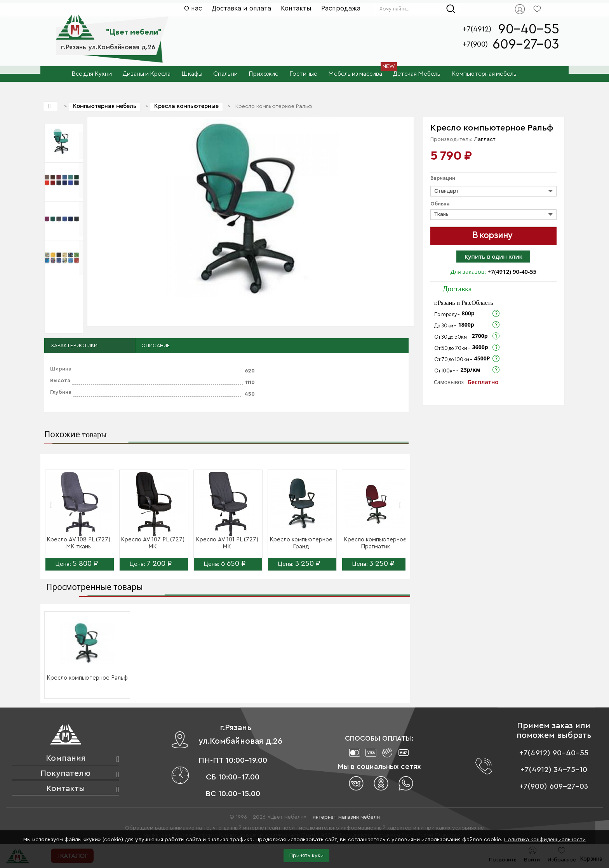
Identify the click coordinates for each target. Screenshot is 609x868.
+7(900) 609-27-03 (554, 786)
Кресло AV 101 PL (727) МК (227, 543)
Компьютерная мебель (105, 106)
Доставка (457, 289)
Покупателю (65, 773)
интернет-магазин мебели (346, 817)
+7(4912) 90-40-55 (512, 271)
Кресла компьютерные (186, 106)
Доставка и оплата (241, 8)
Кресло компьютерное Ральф (87, 678)
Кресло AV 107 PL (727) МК (153, 543)
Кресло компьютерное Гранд (301, 543)
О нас (193, 8)
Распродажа (341, 8)
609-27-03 (526, 44)
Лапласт (485, 139)
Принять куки (306, 856)
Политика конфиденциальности (545, 840)
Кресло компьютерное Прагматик (375, 543)
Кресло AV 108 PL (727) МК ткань (78, 543)
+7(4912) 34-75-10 (554, 770)
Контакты (296, 8)
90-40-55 (529, 29)
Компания (66, 758)
